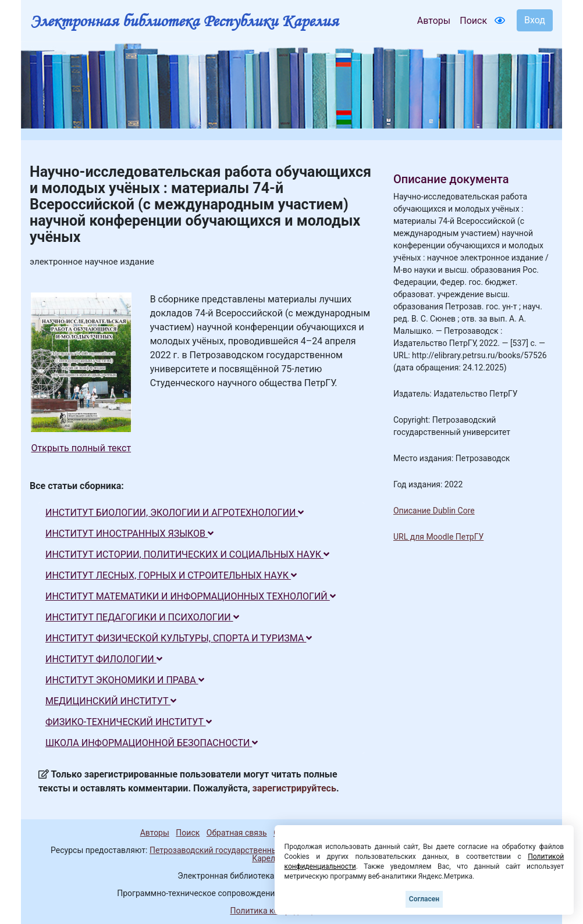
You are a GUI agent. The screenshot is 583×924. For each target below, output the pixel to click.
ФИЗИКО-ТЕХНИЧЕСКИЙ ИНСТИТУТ (129, 722)
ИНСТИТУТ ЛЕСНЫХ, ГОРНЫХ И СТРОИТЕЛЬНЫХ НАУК (171, 575)
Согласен (424, 899)
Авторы (434, 21)
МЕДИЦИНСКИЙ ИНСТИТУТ (111, 701)
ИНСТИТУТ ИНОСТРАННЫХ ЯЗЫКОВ (129, 534)
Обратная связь (237, 833)
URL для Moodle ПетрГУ (438, 537)
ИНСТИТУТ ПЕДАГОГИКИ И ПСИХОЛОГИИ (142, 617)
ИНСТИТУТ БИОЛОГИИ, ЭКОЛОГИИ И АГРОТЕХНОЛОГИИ (175, 513)
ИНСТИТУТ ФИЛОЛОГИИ (104, 659)
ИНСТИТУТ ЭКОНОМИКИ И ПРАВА (125, 680)
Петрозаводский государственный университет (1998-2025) (264, 850)
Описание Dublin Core (434, 511)
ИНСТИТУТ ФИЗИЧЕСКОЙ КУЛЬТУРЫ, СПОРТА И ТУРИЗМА (179, 638)
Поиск (473, 21)
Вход (535, 20)
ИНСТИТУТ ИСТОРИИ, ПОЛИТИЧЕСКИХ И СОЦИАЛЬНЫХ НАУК (187, 554)
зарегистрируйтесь (294, 788)
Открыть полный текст (81, 448)
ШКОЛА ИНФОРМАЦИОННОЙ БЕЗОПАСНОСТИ (152, 743)
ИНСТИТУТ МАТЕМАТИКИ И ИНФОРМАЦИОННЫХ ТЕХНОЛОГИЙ (191, 596)
